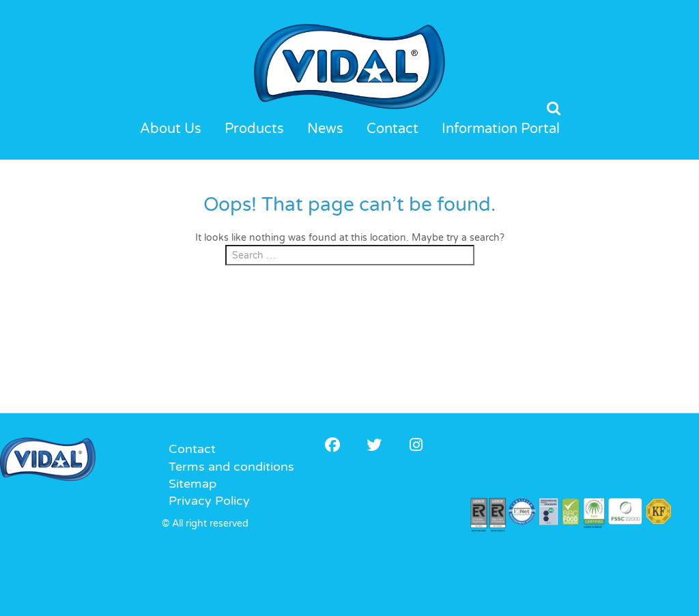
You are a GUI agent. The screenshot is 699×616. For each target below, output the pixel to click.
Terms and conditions (231, 467)
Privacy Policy (209, 501)
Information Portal (501, 129)
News (325, 129)
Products (254, 129)
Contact (393, 129)
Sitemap (192, 484)
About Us (171, 129)
